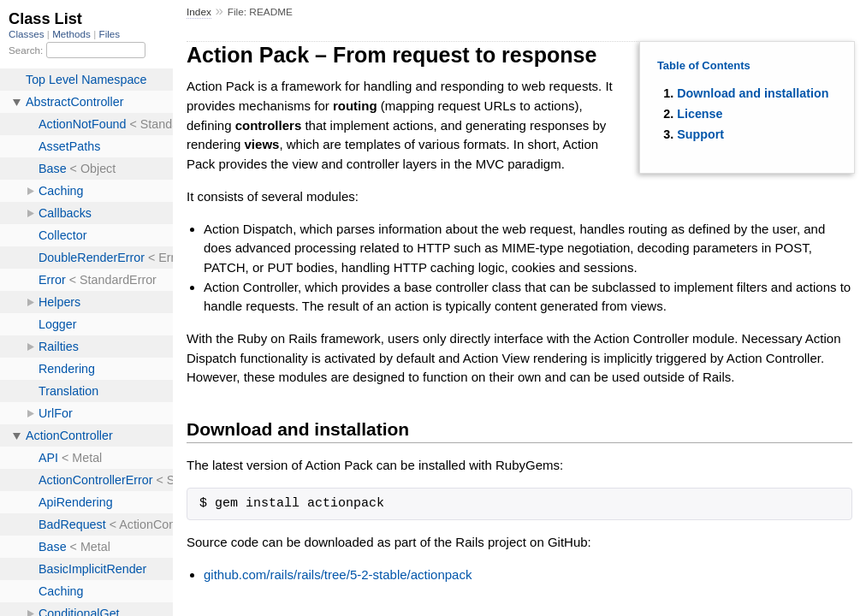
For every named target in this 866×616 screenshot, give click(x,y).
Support (700, 134)
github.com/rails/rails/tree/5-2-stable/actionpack (338, 575)
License (700, 114)
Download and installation (753, 93)
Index (199, 12)
